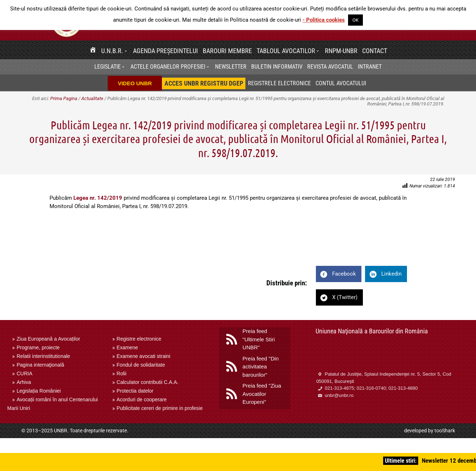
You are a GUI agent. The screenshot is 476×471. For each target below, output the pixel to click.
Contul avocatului (341, 83)
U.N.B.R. (112, 51)
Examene (127, 347)
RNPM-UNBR (341, 51)
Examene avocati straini (144, 356)
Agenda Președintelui (166, 51)
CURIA (25, 373)
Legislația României (39, 391)
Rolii (122, 373)
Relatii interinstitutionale (43, 356)
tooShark (445, 431)
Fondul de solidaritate (141, 365)
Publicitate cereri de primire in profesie (160, 408)
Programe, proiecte (38, 347)
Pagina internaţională (40, 365)
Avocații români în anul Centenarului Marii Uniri (53, 404)
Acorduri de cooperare (142, 399)
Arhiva (24, 382)
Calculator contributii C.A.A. (148, 382)
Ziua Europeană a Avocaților (48, 339)
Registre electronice (139, 339)
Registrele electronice (279, 83)
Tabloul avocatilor (286, 51)
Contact (375, 51)
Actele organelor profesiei (168, 67)
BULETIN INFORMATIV (277, 67)
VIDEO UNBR (135, 83)
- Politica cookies (324, 20)
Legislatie (108, 67)
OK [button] (355, 20)
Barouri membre (227, 51)
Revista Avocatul (330, 67)
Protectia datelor (135, 391)
